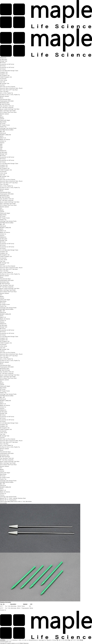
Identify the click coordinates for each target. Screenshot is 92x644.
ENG (1, 144)
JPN (1, 149)
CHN (1, 147)
